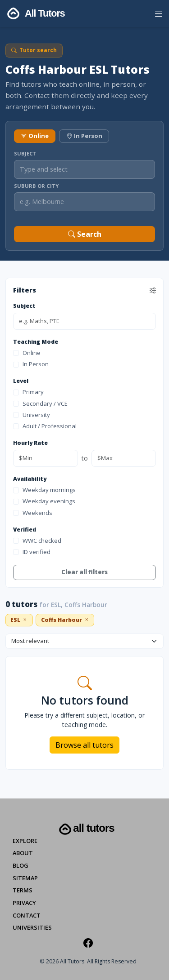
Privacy (24, 903)
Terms (23, 890)
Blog (21, 865)
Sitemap (25, 878)
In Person (84, 136)
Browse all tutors (84, 745)
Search (85, 234)
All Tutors (86, 829)
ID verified (32, 552)
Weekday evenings (44, 501)
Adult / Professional (45, 426)
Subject (25, 153)
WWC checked (37, 541)
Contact (27, 915)
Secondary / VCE (40, 404)
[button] (158, 15)
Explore (25, 841)
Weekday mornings (44, 490)
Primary (28, 392)
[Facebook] (88, 943)
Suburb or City (36, 186)
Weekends (33, 513)
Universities (32, 927)
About (23, 853)
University (32, 415)
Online (35, 136)
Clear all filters (84, 572)
